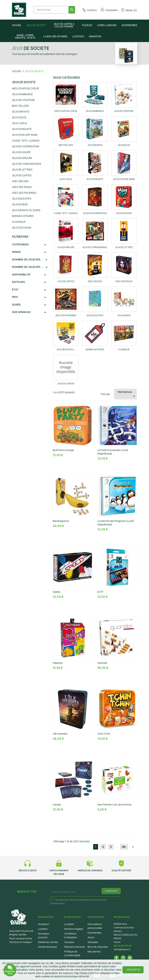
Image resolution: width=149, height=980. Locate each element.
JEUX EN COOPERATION (26, 146)
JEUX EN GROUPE (22, 158)
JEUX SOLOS (19, 117)
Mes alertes (94, 952)
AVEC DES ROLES (22, 187)
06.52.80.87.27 (123, 946)
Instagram (123, 958)
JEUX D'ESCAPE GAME (25, 135)
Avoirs (91, 937)
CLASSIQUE (19, 222)
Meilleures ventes (48, 942)
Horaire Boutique (47, 947)
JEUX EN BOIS (20, 204)
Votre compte (96, 917)
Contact (89, 10)
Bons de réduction (98, 947)
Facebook (116, 958)
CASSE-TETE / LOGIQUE (26, 141)
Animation (44, 924)
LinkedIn (130, 958)
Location (43, 929)
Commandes (95, 933)
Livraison (69, 924)
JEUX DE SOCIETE (24, 82)
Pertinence (127, 394)
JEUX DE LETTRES (22, 170)
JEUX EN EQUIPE (21, 152)
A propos (69, 942)
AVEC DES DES (20, 181)
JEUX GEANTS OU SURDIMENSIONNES (28, 210)
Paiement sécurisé (74, 947)
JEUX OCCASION (22, 228)
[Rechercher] (54, 10)
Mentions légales (74, 929)
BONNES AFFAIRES (23, 216)
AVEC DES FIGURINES (24, 193)
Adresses (93, 942)
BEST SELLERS (20, 106)
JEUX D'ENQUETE (22, 129)
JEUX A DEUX (19, 123)
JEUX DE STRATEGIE (23, 100)
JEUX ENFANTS (21, 112)
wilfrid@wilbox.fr (122, 949)
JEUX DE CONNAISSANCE (27, 164)
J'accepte (133, 970)
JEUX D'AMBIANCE (22, 94)
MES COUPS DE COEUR (25, 88)
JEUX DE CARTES (22, 175)
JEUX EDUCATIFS (22, 199)
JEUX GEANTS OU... (66, 349)
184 (124, 847)
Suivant (133, 847)
